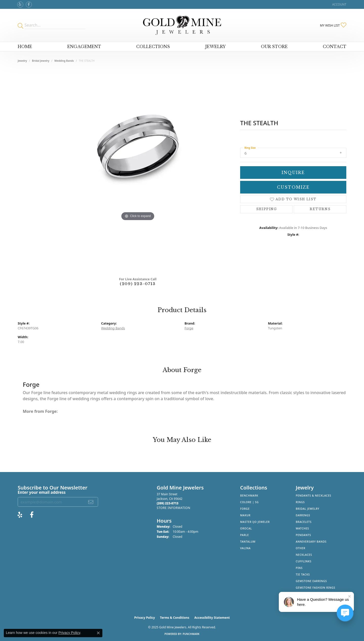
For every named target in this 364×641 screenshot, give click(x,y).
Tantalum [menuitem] (248, 542)
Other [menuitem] (301, 548)
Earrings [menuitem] (303, 515)
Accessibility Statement (212, 618)
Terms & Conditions (175, 618)
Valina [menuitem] (245, 548)
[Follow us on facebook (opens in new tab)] (29, 5)
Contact (335, 47)
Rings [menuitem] (300, 502)
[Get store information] (174, 508)
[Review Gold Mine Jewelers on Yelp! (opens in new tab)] (20, 5)
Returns (320, 209)
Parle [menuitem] (245, 535)
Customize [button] (293, 187)
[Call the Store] (168, 503)
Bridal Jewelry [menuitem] (308, 509)
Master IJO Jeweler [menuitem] (255, 522)
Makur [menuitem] (245, 515)
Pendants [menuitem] (303, 535)
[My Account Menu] (339, 4)
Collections (153, 47)
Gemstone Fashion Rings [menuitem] (315, 588)
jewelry (22, 61)
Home (25, 47)
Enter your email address (42, 492)
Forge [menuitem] (245, 509)
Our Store (274, 47)
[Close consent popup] (98, 633)
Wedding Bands (64, 61)
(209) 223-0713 (138, 284)
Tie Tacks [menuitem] (303, 574)
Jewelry (215, 47)
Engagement (84, 47)
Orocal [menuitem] (246, 528)
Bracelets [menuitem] (304, 522)
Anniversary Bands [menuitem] (311, 542)
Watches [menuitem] (302, 528)
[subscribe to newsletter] (91, 502)
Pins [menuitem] (299, 568)
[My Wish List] (333, 25)
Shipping (266, 209)
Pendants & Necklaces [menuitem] (313, 496)
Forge (189, 328)
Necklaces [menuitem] (304, 555)
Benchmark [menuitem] (249, 496)
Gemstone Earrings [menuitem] (311, 581)
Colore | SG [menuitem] (249, 502)
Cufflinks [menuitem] (304, 561)
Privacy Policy (145, 618)
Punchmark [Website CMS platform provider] (191, 634)
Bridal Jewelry (41, 61)
